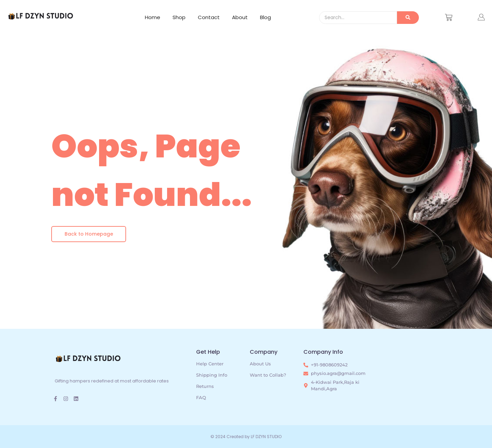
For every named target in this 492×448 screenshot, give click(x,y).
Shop (179, 17)
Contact (209, 17)
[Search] (358, 18)
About (240, 17)
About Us (260, 364)
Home (153, 17)
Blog (265, 17)
